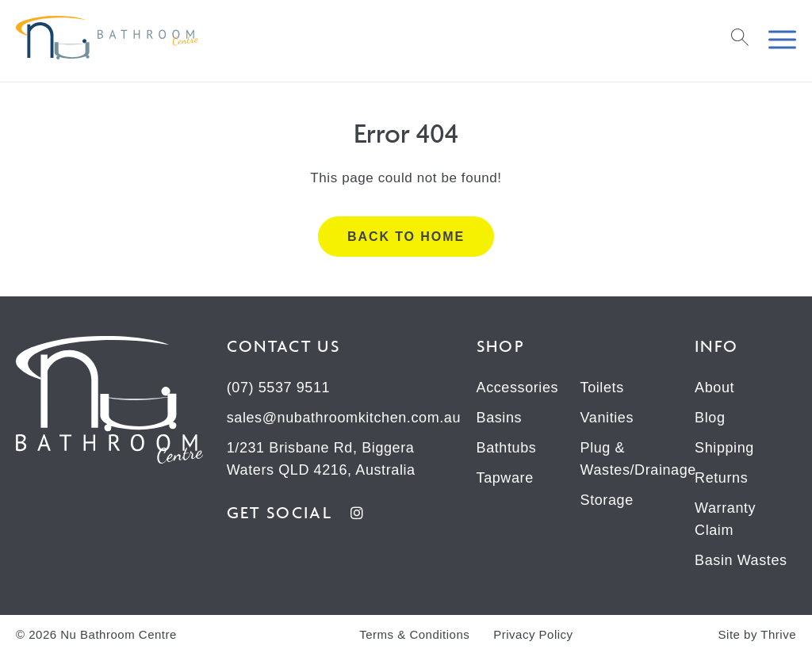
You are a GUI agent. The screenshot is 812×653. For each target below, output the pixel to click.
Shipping (724, 448)
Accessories (518, 388)
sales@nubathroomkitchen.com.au (344, 418)
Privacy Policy (533, 634)
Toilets (602, 388)
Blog (710, 418)
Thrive (778, 634)
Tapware (505, 478)
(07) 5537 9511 (279, 388)
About (714, 388)
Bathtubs (507, 448)
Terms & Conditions (414, 634)
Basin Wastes (741, 560)
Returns (721, 478)
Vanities (607, 418)
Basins (500, 418)
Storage (607, 500)
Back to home (406, 237)
